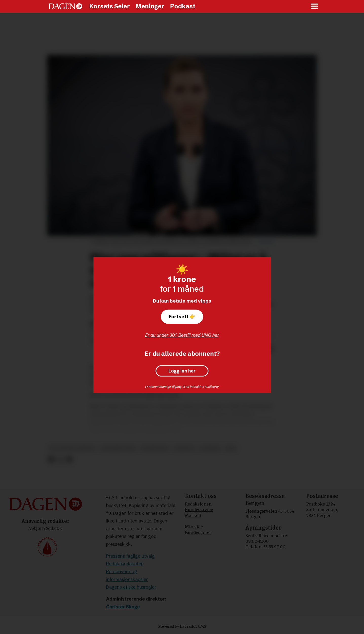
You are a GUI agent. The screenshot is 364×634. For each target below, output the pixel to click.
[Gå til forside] (65, 6)
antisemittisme (118, 448)
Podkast (183, 6)
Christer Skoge (123, 607)
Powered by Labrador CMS (182, 626)
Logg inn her (182, 371)
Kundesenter (198, 532)
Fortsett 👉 (182, 316)
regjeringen (155, 448)
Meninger (150, 6)
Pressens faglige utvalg (130, 556)
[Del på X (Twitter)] (60, 460)
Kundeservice (199, 510)
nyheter (184, 448)
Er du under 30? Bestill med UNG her (182, 335)
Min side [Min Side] (194, 527)
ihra (231, 448)
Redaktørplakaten (125, 564)
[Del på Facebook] (51, 460)
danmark (210, 448)
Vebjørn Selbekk (46, 528)
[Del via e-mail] (69, 460)
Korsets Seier (110, 6)
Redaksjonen (198, 504)
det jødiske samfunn (72, 448)
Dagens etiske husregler (131, 587)
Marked (193, 515)
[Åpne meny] (315, 6)
